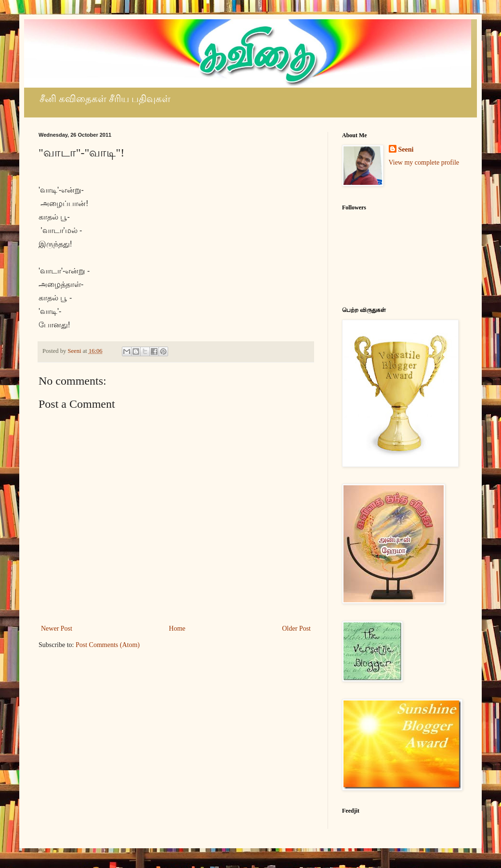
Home (177, 628)
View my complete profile (424, 162)
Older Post (297, 628)
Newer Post (57, 628)
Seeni (406, 149)
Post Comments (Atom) (108, 645)
